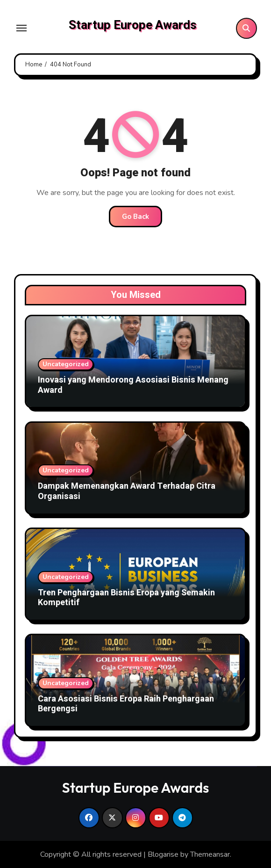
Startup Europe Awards (133, 25)
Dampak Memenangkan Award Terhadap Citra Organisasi (127, 491)
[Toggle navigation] (21, 28)
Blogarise (163, 854)
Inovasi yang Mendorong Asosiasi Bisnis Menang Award (133, 385)
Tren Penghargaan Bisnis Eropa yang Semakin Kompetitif (126, 598)
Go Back (135, 217)
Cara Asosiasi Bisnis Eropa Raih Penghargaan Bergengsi (126, 704)
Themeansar (210, 854)
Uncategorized (66, 364)
